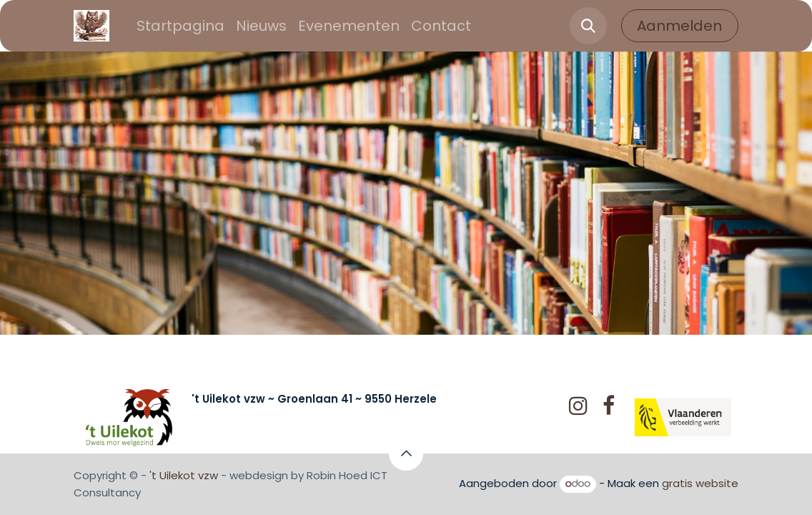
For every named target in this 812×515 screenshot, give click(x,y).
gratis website (700, 483)
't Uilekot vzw (184, 475)
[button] (588, 26)
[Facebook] (609, 406)
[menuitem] (180, 26)
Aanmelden (679, 26)
